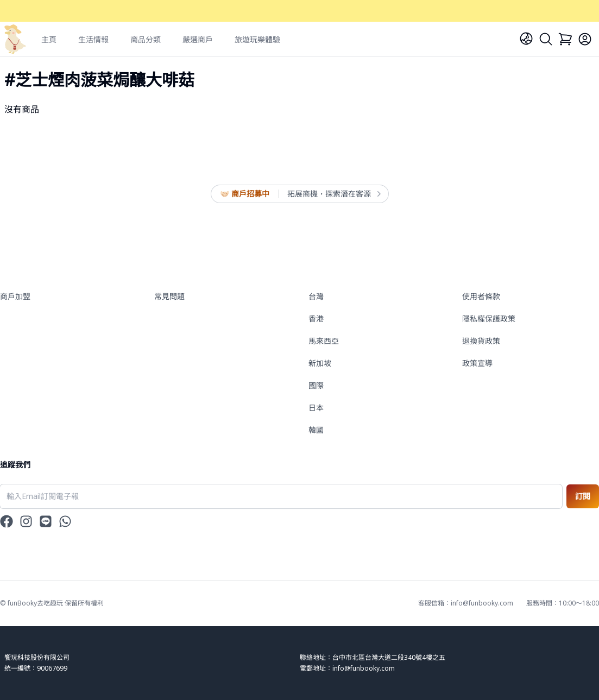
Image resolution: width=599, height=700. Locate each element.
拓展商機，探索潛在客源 (333, 194)
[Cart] (565, 39)
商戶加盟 (15, 296)
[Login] (585, 39)
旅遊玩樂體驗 (257, 39)
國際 (316, 385)
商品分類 (146, 39)
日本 (316, 408)
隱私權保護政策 (489, 319)
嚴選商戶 (198, 39)
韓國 (316, 430)
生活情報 (93, 39)
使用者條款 (481, 296)
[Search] (546, 39)
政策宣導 (477, 363)
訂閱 (583, 496)
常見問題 (169, 296)
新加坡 (320, 363)
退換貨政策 (481, 341)
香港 (316, 319)
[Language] (526, 39)
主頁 (49, 39)
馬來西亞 (324, 341)
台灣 (316, 296)
